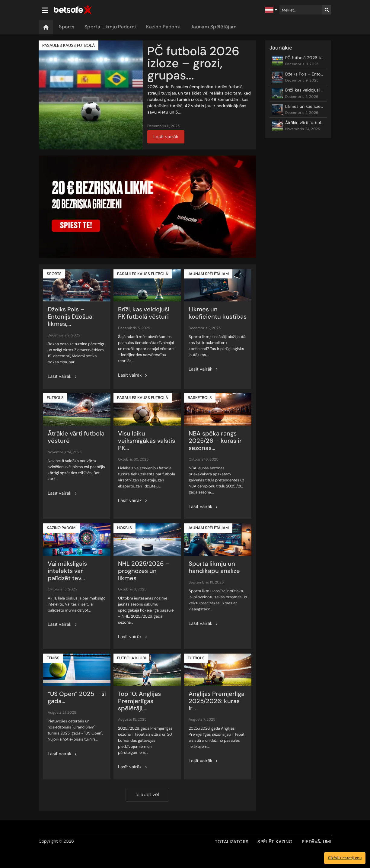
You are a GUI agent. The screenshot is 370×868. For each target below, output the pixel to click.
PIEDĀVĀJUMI (317, 842)
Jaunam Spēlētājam (214, 27)
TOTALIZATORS (232, 842)
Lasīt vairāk (166, 137)
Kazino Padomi (163, 27)
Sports (67, 27)
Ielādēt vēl (147, 794)
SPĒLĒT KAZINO (275, 842)
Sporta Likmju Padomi (110, 27)
